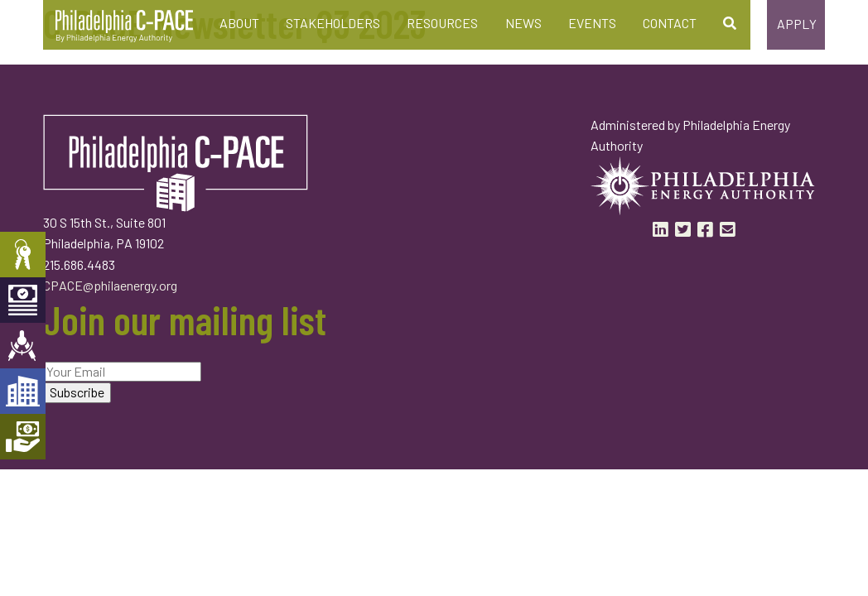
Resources (442, 23)
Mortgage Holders (23, 437)
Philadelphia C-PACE (124, 26)
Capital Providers (23, 300)
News (523, 23)
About (239, 23)
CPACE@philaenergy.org (110, 285)
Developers (23, 391)
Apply (797, 24)
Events (592, 23)
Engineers (23, 346)
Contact (670, 23)
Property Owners (23, 255)
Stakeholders (333, 23)
